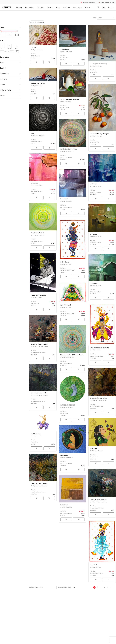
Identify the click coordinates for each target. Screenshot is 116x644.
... (111, 587)
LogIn (104, 7)
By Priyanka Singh (37, 50)
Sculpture (66, 7)
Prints (58, 7)
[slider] (1, 31)
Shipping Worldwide (106, 2)
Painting (19, 7)
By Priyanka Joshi (66, 264)
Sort (95, 18)
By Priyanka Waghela (38, 136)
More (87, 7)
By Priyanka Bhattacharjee (39, 346)
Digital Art (41, 7)
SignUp (110, 7)
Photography (77, 7)
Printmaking (30, 7)
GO (17, 35)
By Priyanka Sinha (96, 186)
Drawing (50, 7)
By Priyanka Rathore (67, 407)
